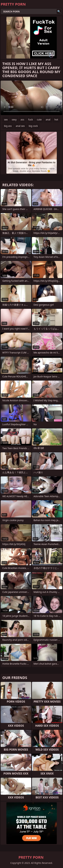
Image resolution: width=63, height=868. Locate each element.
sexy (14, 120)
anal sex (20, 126)
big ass (8, 126)
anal (48, 120)
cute (39, 120)
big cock (33, 126)
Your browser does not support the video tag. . (32, 98)
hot (56, 120)
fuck (31, 120)
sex (6, 120)
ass (22, 120)
